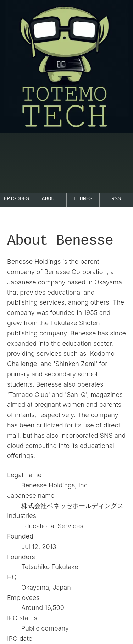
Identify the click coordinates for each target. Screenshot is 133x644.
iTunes (83, 199)
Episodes (16, 199)
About (50, 199)
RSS (116, 199)
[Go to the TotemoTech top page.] (66, 140)
